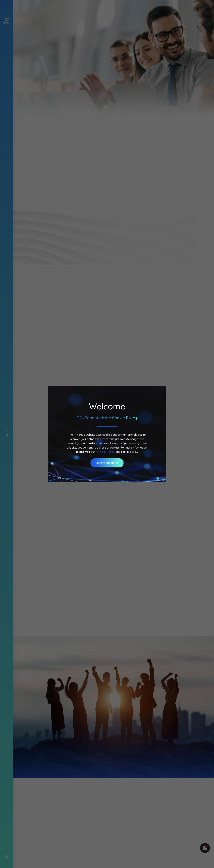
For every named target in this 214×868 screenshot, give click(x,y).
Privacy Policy (106, 452)
